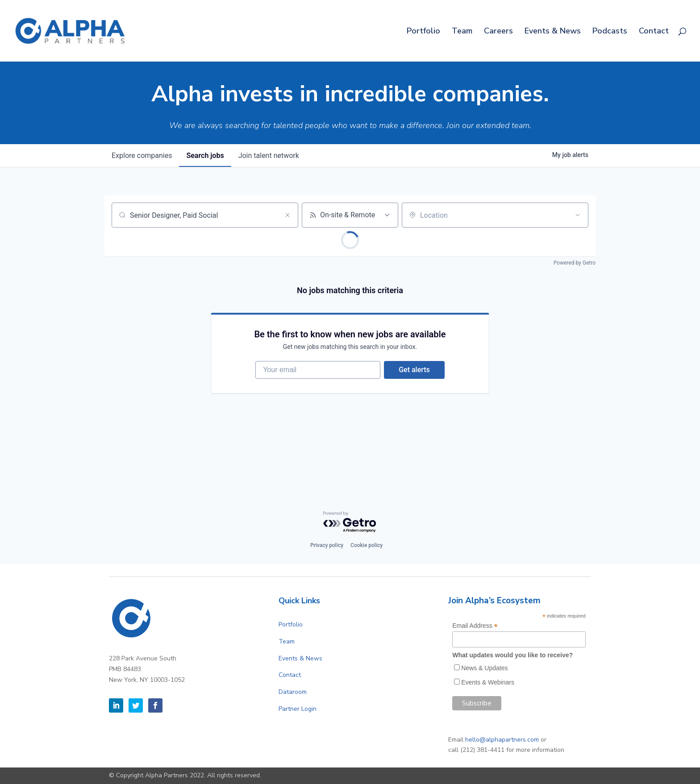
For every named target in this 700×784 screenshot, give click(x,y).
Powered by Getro (575, 263)
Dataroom (293, 692)
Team (462, 32)
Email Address (475, 626)
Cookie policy (367, 545)
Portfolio (423, 32)
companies (142, 156)
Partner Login (298, 709)
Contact (654, 32)
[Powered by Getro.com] (350, 522)
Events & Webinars (488, 682)
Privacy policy (327, 545)
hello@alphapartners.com (502, 740)
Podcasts (610, 32)
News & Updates (484, 668)
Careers (498, 32)
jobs (205, 156)
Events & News (553, 32)
